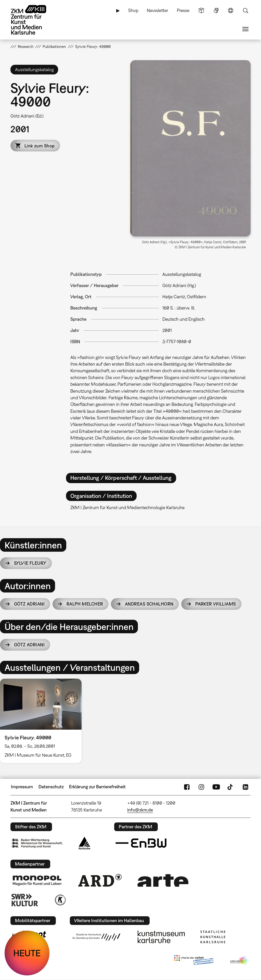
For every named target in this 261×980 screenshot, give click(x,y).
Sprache (231, 10)
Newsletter (158, 10)
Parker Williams (216, 604)
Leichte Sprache (201, 10)
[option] (43, 721)
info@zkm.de (140, 810)
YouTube (216, 787)
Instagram (201, 787)
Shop (133, 10)
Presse (183, 10)
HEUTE (27, 953)
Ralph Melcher (85, 604)
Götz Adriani (29, 604)
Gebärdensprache (216, 10)
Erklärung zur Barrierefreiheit (97, 787)
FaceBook (187, 787)
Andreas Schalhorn (149, 604)
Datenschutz (51, 787)
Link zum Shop (40, 146)
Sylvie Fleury (30, 563)
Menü (245, 29)
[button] (191, 148)
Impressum (22, 787)
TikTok (231, 787)
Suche (245, 10)
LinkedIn (245, 787)
